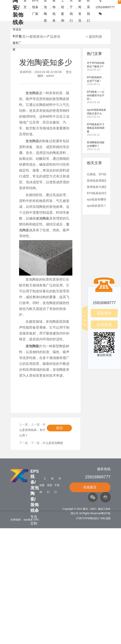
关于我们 (58, 485)
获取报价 (104, 313)
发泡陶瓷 (32, 93)
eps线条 (28, 520)
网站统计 (95, 518)
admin (50, 76)
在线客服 (104, 325)
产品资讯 (53, 37)
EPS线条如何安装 (99, 193)
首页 (22, 37)
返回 (59, 428)
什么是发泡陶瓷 (53, 443)
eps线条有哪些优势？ (101, 199)
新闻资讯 (36, 37)
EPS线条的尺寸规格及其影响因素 (96, 128)
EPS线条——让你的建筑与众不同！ (96, 95)
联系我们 (50, 485)
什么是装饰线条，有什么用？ (32, 430)
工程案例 (43, 485)
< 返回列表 (94, 37)
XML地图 (105, 518)
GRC (36, 520)
